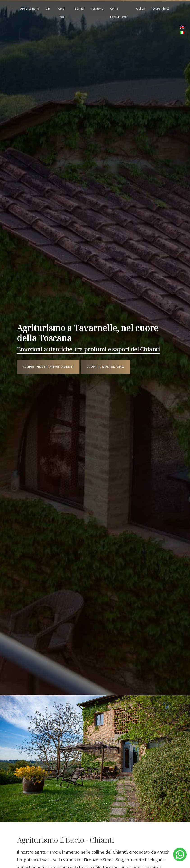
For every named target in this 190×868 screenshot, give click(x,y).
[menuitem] (182, 28)
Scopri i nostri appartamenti (48, 367)
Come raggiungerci (119, 13)
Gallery (141, 9)
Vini (48, 9)
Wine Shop (61, 13)
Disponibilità (161, 9)
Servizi (79, 9)
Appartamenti (30, 9)
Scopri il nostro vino (105, 367)
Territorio (97, 9)
